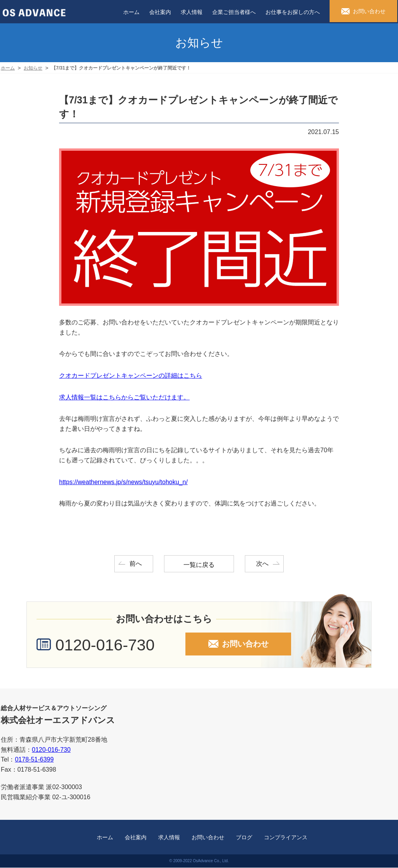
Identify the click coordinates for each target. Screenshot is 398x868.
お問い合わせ (208, 838)
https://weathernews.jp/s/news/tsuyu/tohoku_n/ (123, 482)
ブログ (244, 838)
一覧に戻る (199, 565)
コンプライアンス (286, 838)
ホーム (105, 838)
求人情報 (169, 838)
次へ (264, 564)
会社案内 (136, 838)
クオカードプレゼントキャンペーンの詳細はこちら (131, 376)
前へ (134, 564)
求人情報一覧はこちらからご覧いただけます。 (124, 397)
